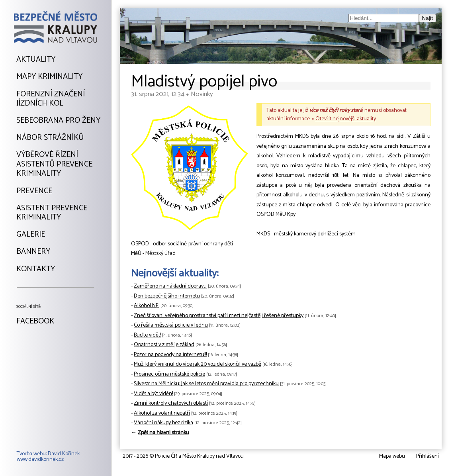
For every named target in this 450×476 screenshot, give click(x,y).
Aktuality (36, 60)
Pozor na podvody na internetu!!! (170, 355)
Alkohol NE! (147, 306)
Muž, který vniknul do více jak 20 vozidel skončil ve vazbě (198, 364)
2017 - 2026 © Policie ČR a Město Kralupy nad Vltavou (183, 456)
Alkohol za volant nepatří (162, 413)
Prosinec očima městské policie (169, 374)
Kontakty (36, 269)
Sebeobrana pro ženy (58, 121)
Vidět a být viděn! (153, 394)
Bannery (33, 252)
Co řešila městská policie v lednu (171, 325)
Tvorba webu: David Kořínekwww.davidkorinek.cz (48, 457)
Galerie (31, 235)
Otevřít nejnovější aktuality (346, 119)
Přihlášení (427, 456)
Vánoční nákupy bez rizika (163, 423)
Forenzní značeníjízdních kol (51, 99)
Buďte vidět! (147, 335)
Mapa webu (392, 456)
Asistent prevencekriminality (52, 213)
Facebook (35, 321)
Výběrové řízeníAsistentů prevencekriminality (54, 164)
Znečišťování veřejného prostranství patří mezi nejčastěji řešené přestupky (219, 316)
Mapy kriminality (49, 77)
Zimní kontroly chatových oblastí (171, 403)
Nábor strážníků (50, 138)
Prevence (34, 191)
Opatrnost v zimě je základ (164, 345)
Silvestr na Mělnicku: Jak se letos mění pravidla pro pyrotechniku (206, 384)
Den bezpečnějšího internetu (167, 296)
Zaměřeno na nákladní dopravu (170, 286)
